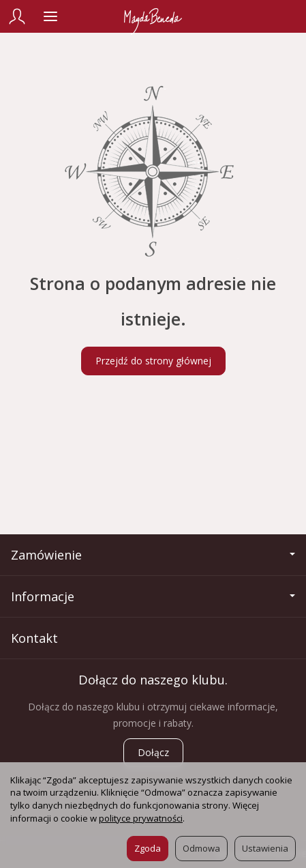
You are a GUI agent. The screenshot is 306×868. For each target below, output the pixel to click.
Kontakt (34, 638)
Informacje (153, 596)
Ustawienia (265, 848)
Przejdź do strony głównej (153, 361)
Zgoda (148, 848)
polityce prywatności (141, 818)
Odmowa (201, 848)
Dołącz (153, 752)
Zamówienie (153, 555)
